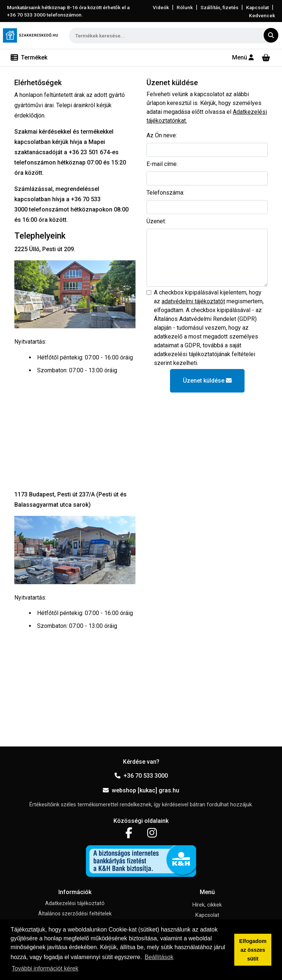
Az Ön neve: (162, 135)
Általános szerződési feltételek (75, 914)
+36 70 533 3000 (141, 776)
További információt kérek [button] (45, 968)
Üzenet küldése (207, 381)
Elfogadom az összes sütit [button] (253, 950)
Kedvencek (262, 15)
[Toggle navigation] (29, 58)
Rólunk (185, 7)
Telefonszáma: (165, 193)
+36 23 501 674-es (94, 152)
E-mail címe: (162, 164)
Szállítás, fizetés (219, 7)
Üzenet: (156, 221)
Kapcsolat (257, 7)
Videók (161, 7)
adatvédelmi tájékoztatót (193, 301)
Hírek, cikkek (207, 905)
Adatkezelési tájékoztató (75, 903)
